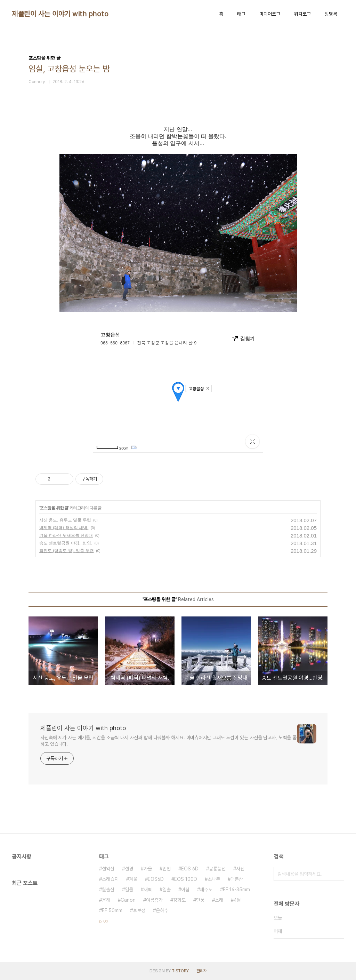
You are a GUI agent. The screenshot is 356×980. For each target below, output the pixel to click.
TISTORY (180, 971)
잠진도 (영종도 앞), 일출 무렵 (67, 551)
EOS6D (156, 879)
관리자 (202, 971)
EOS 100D (186, 879)
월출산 (108, 890)
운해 (106, 900)
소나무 (214, 879)
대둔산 (237, 879)
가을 (148, 869)
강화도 (179, 900)
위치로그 (302, 14)
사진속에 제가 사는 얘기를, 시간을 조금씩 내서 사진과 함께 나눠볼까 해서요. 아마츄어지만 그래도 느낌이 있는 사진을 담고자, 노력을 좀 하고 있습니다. (168, 741)
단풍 (200, 900)
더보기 (104, 922)
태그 (241, 14)
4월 (237, 900)
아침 (185, 890)
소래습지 (110, 879)
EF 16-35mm (236, 890)
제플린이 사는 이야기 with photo (60, 14)
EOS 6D (190, 869)
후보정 (139, 910)
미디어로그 (270, 14)
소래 (219, 900)
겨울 (133, 879)
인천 (167, 869)
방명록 (331, 14)
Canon (128, 900)
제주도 (206, 890)
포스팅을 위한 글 (54, 508)
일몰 (129, 890)
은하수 (162, 910)
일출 (167, 890)
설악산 (108, 869)
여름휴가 (154, 900)
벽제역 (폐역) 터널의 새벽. (64, 528)
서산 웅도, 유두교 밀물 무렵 (65, 520)
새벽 (148, 890)
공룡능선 (217, 869)
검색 (337, 874)
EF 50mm (112, 910)
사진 (240, 869)
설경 (129, 869)
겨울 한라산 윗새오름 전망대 (66, 535)
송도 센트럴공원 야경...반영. (66, 543)
